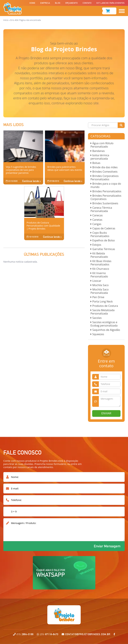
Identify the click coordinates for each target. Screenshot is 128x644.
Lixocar (97, 281)
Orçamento (71, 3)
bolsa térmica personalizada (100, 157)
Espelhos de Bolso (104, 240)
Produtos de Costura (105, 306)
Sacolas (97, 318)
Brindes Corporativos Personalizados (104, 178)
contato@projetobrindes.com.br (86, 634)
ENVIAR (106, 413)
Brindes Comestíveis (105, 172)
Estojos (97, 245)
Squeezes (98, 334)
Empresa (45, 3)
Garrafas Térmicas (104, 249)
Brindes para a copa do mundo (106, 185)
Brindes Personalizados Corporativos (106, 197)
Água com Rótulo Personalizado (102, 145)
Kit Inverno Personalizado (99, 275)
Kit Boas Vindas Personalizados (101, 263)
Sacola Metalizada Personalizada (102, 312)
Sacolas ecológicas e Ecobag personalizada (104, 324)
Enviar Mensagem (107, 546)
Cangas (97, 224)
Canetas (97, 220)
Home (32, 3)
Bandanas (98, 151)
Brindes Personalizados (107, 191)
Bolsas (96, 163)
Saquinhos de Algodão (106, 330)
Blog (58, 3)
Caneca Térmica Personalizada (101, 209)
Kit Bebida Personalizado (99, 255)
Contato (87, 3)
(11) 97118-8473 (49, 634)
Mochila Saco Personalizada (100, 291)
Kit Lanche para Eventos (111, 3)
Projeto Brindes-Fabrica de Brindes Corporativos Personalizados (12, 8)
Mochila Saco (100, 285)
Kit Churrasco (101, 269)
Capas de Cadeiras (104, 228)
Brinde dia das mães (105, 167)
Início (6, 20)
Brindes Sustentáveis (105, 203)
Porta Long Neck (102, 301)
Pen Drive (98, 297)
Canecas (97, 215)
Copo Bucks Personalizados (100, 234)
